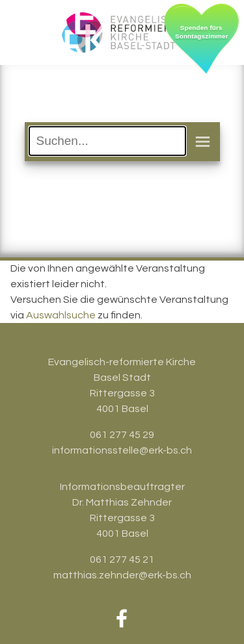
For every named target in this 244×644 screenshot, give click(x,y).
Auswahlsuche (61, 315)
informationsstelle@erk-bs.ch (122, 450)
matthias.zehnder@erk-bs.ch (122, 575)
